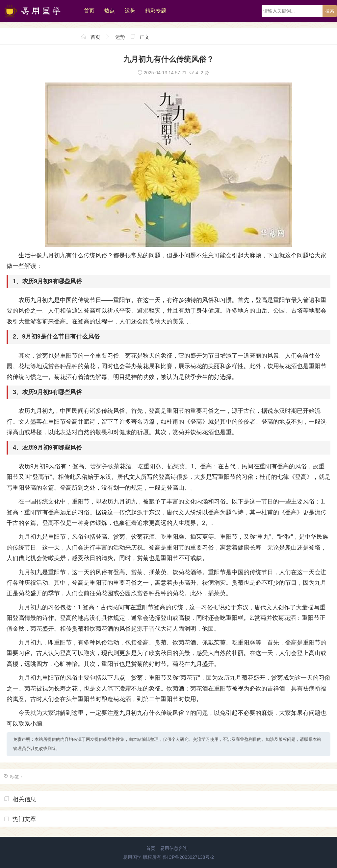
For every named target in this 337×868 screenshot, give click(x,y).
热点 (110, 11)
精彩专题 (156, 11)
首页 (89, 11)
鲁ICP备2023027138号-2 (188, 857)
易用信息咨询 (174, 848)
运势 (130, 11)
